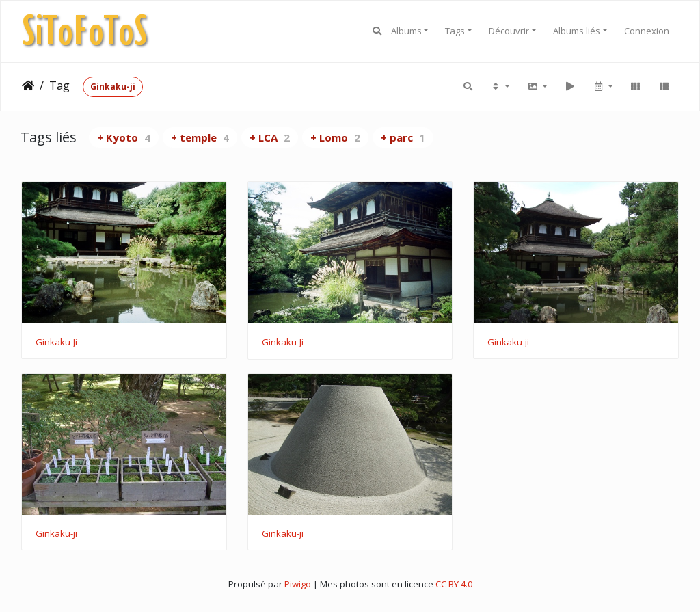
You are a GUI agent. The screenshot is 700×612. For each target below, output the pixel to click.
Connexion (647, 31)
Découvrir (509, 31)
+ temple (200, 137)
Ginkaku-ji (113, 87)
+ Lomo (335, 137)
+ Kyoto (124, 137)
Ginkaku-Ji (56, 343)
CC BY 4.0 (454, 584)
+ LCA (270, 137)
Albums (406, 31)
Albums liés (577, 31)
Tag (59, 85)
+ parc (403, 137)
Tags (455, 31)
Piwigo (298, 584)
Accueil (28, 85)
